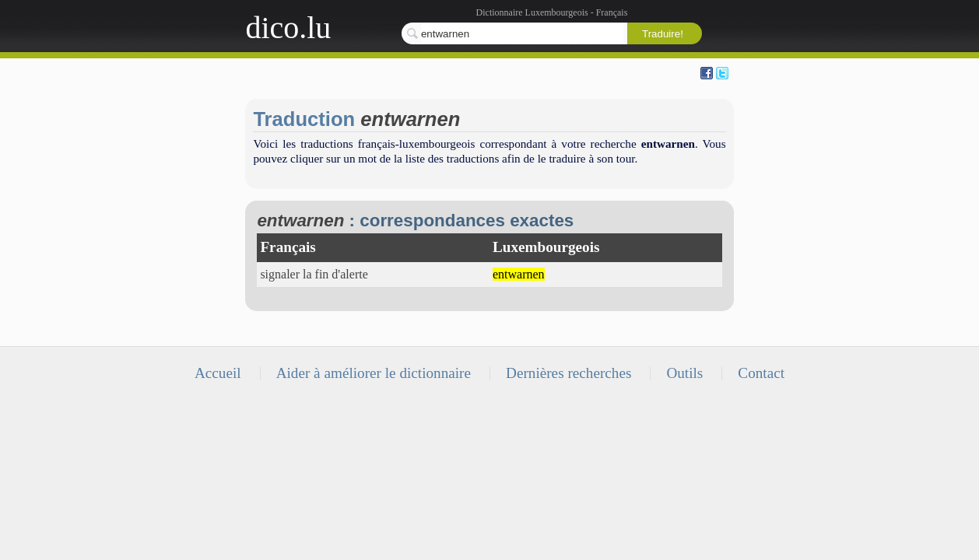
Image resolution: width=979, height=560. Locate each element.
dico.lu (288, 28)
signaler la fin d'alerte (314, 274)
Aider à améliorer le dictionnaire (374, 373)
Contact (761, 373)
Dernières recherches (568, 373)
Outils (684, 373)
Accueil (218, 373)
